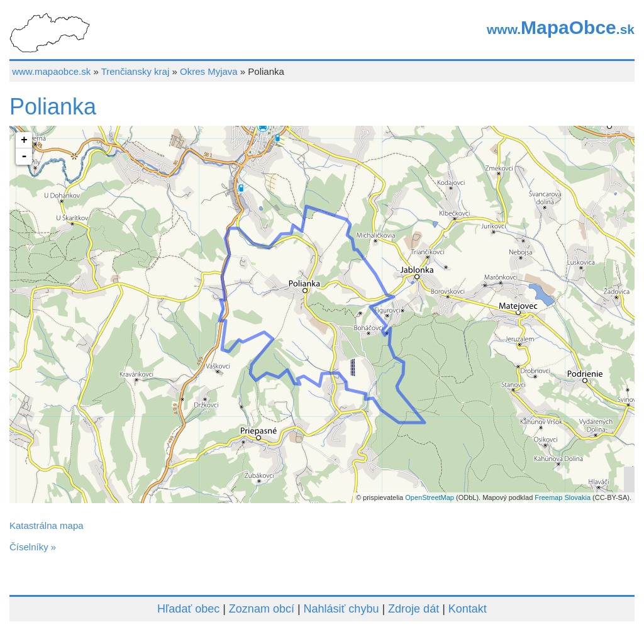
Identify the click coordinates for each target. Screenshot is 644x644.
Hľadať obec (188, 609)
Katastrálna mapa (47, 525)
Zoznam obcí (262, 609)
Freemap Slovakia (563, 497)
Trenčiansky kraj (136, 71)
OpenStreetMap (430, 497)
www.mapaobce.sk (51, 71)
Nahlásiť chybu (341, 609)
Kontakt (468, 609)
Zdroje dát (414, 609)
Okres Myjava (209, 71)
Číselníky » (33, 547)
